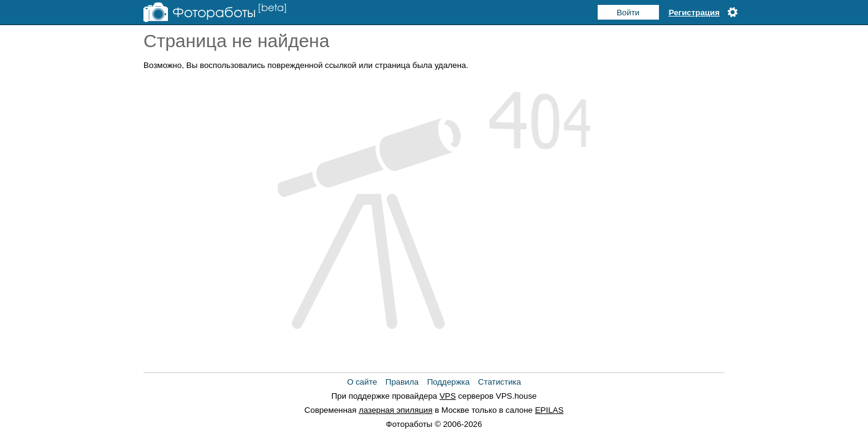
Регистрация (694, 13)
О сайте (362, 382)
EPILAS (550, 410)
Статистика (500, 382)
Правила (402, 382)
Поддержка (449, 382)
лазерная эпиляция (395, 410)
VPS (448, 396)
